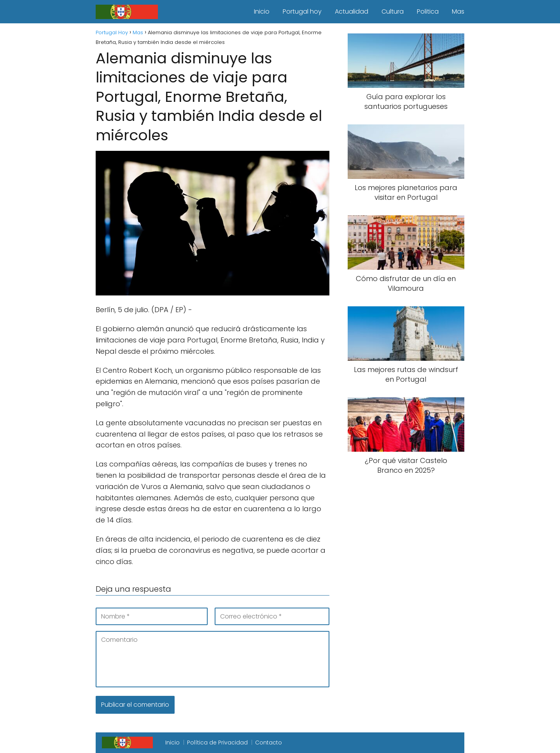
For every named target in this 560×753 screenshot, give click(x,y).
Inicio (262, 11)
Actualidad (352, 11)
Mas (458, 11)
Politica (428, 11)
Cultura (393, 11)
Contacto (269, 743)
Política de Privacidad (217, 743)
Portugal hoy (302, 11)
